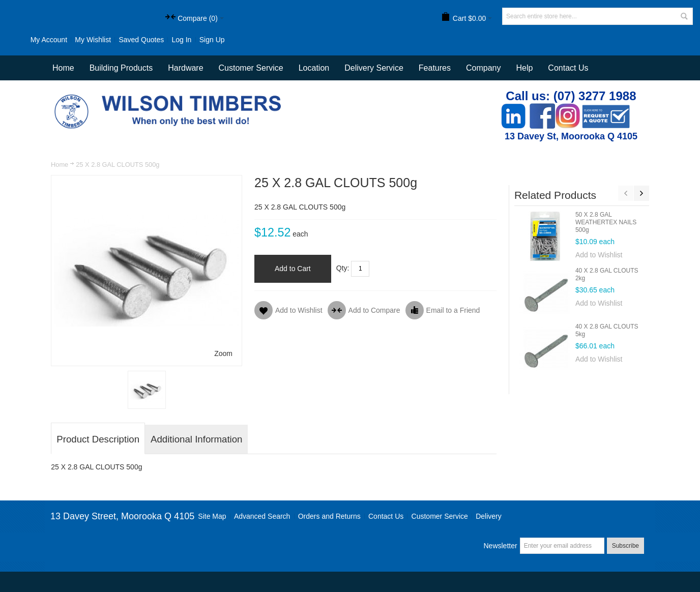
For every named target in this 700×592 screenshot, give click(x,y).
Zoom (223, 353)
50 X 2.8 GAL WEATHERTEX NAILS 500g (606, 222)
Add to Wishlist (599, 255)
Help (524, 68)
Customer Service (440, 516)
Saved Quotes (141, 40)
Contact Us (568, 68)
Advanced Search (262, 516)
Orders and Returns (329, 516)
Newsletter (500, 546)
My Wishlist (93, 40)
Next (641, 193)
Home (60, 165)
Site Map (212, 516)
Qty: (343, 268)
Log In (181, 40)
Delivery (489, 516)
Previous (626, 193)
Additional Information (196, 439)
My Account (49, 40)
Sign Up (212, 40)
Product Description (98, 439)
